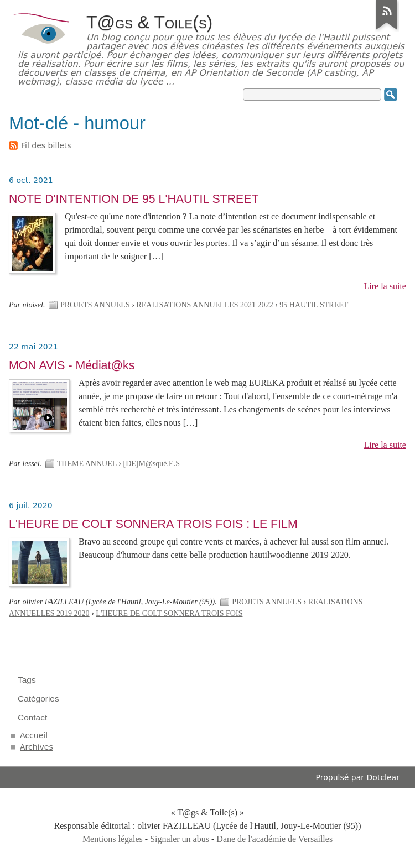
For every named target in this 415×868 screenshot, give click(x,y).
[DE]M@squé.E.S (152, 464)
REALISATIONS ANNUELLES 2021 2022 (204, 305)
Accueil (34, 735)
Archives (37, 747)
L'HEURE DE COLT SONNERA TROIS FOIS (169, 613)
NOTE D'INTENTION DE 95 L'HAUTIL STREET (134, 199)
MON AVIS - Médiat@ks (72, 365)
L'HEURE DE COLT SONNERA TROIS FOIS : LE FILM (153, 524)
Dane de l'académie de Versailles (274, 839)
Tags (27, 680)
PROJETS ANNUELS (95, 305)
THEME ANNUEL (87, 464)
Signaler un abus (180, 839)
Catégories (38, 699)
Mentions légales (113, 839)
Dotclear (383, 777)
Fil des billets (46, 145)
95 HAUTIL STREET (314, 305)
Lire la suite (385, 286)
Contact (32, 717)
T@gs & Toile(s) (149, 22)
